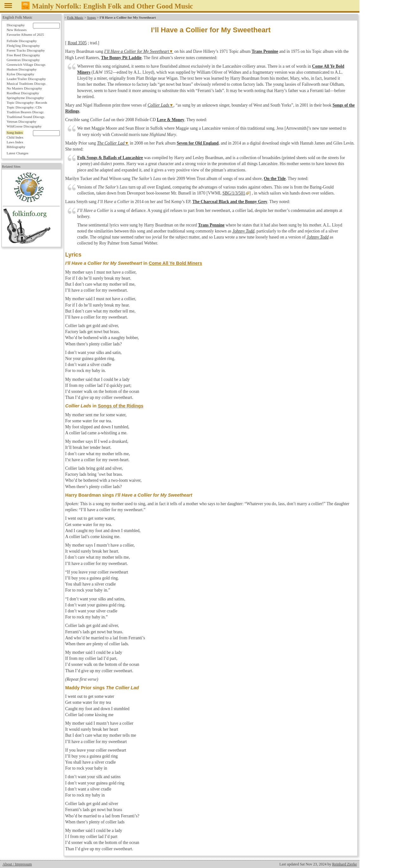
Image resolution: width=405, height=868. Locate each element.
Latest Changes (18, 153)
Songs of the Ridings (121, 406)
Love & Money (171, 120)
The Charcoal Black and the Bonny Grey (230, 202)
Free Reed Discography (23, 55)
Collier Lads (158, 105)
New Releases (17, 30)
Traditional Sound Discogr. (26, 117)
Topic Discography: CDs (24, 107)
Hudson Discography (22, 69)
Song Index (15, 133)
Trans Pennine (265, 51)
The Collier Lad (111, 143)
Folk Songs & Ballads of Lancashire (110, 158)
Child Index (15, 137)
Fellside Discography (22, 41)
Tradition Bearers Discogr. (25, 112)
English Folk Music (18, 17)
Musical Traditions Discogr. (26, 84)
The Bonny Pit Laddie (121, 58)
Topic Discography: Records (27, 102)
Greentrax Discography (23, 60)
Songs (91, 17)
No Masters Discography (24, 88)
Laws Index (15, 142)
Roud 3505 (77, 43)
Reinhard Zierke (345, 864)
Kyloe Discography (20, 74)
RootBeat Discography (23, 93)
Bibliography (16, 147)
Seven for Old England (198, 143)
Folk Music (75, 17)
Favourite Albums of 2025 (25, 34)
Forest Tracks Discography (26, 50)
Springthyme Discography (25, 98)
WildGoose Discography (24, 126)
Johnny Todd (243, 231)
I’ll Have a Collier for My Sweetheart (137, 51)
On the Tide (275, 179)
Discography (16, 25)
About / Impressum (17, 864)
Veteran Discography (22, 121)
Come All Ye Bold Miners (175, 263)
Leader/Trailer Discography (26, 79)
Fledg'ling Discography (23, 46)
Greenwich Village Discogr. (26, 65)
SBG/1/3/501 (234, 193)
